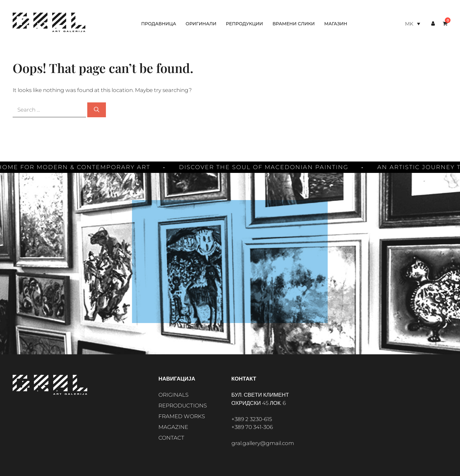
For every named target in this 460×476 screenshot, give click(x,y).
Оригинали (201, 24)
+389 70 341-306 (252, 427)
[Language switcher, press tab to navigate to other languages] (413, 24)
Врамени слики (294, 24)
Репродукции (245, 24)
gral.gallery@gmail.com (263, 443)
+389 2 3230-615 (252, 419)
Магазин (336, 24)
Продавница (159, 24)
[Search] (97, 110)
